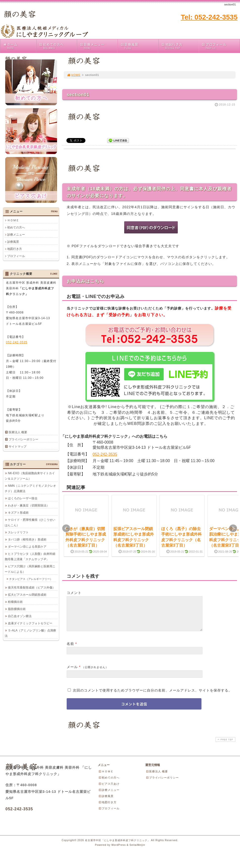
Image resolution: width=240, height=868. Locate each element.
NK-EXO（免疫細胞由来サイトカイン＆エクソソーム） (30, 476)
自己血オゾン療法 (20, 616)
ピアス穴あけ (109, 790)
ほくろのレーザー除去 (23, 498)
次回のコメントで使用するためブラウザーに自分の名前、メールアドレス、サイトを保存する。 (152, 696)
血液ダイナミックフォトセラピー (30, 623)
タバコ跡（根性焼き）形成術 (27, 539)
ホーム (20, 46)
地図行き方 (180, 46)
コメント (74, 593)
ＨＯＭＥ (13, 220)
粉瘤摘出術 (15, 602)
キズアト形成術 (18, 513)
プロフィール (214, 46)
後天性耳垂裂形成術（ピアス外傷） (32, 588)
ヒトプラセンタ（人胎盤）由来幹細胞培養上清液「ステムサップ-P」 (30, 556)
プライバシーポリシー (23, 439)
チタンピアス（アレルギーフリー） (31, 579)
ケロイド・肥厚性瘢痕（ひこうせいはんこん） (30, 522)
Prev (66, 528)
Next (233, 528)
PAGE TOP (225, 745)
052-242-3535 (105, 454)
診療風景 (139, 46)
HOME (74, 75)
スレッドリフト (18, 532)
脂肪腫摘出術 (17, 609)
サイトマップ (18, 447)
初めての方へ (58, 46)
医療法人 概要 (18, 432)
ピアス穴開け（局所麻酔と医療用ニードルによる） (30, 569)
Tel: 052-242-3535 (209, 17)
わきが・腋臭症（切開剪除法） (29, 505)
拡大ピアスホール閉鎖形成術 (27, 595)
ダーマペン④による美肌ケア (27, 547)
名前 (70, 650)
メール (72, 673)
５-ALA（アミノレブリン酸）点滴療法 (30, 633)
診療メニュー (98, 46)
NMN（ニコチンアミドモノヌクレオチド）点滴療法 (30, 488)
